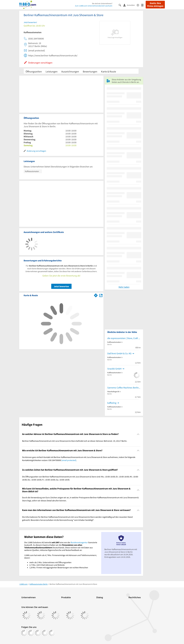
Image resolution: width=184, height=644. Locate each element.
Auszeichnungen (70, 71)
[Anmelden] (130, 5)
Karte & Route (109, 71)
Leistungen (52, 71)
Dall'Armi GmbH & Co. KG (119, 353)
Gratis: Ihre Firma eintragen (155, 5)
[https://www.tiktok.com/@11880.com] (38, 633)
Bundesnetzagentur (79, 542)
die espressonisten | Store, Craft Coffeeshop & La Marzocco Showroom (124, 338)
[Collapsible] (138, 434)
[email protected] (69, 460)
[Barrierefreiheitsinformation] (139, 5)
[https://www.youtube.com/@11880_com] (52, 633)
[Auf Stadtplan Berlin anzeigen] (101, 295)
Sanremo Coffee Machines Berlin (123, 388)
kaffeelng (112, 403)
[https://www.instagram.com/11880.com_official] (31, 633)
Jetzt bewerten (61, 286)
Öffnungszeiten (34, 71)
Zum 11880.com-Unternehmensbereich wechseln (94, 6)
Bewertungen (90, 71)
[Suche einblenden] (121, 5)
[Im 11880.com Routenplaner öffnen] (96, 295)
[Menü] (143, 5)
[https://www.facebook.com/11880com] (24, 633)
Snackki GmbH (114, 369)
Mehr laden (124, 287)
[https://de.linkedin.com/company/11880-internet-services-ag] (45, 633)
